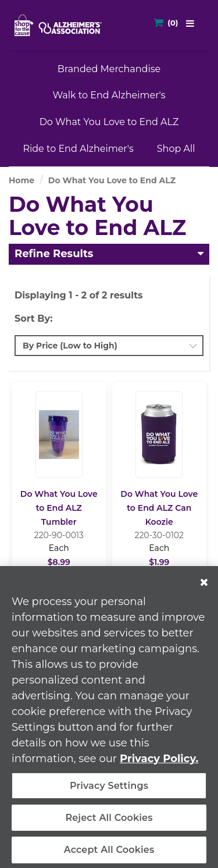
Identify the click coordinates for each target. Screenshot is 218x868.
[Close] (204, 588)
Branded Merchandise (109, 69)
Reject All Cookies (109, 823)
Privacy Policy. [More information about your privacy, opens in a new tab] (159, 764)
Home (22, 180)
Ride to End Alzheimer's (78, 149)
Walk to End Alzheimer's (109, 95)
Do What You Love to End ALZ (109, 122)
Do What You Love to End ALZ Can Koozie (159, 508)
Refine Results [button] (54, 254)
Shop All (176, 149)
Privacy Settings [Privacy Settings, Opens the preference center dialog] (109, 791)
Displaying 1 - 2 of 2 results (79, 295)
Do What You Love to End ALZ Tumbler (59, 508)
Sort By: (33, 319)
